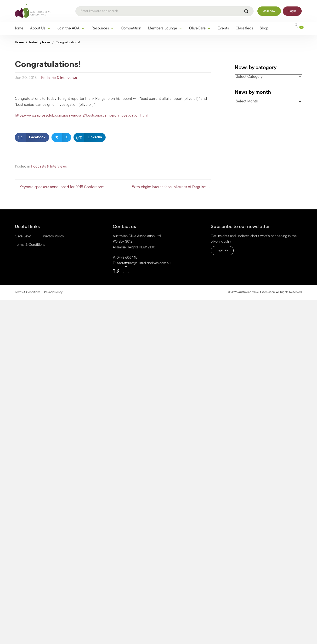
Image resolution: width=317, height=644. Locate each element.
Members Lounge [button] (165, 28)
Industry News (40, 42)
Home (18, 28)
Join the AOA (71, 28)
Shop (264, 28)
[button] (116, 271)
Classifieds (244, 28)
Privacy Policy (53, 237)
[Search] (164, 11)
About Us (40, 28)
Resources (103, 28)
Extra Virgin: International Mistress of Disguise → (171, 187)
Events (223, 28)
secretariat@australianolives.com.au (144, 263)
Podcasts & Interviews (59, 78)
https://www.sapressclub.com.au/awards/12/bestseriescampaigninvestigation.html (81, 116)
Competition (131, 28)
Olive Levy (23, 237)
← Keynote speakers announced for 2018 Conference (59, 187)
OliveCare (200, 28)
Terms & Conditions (30, 245)
